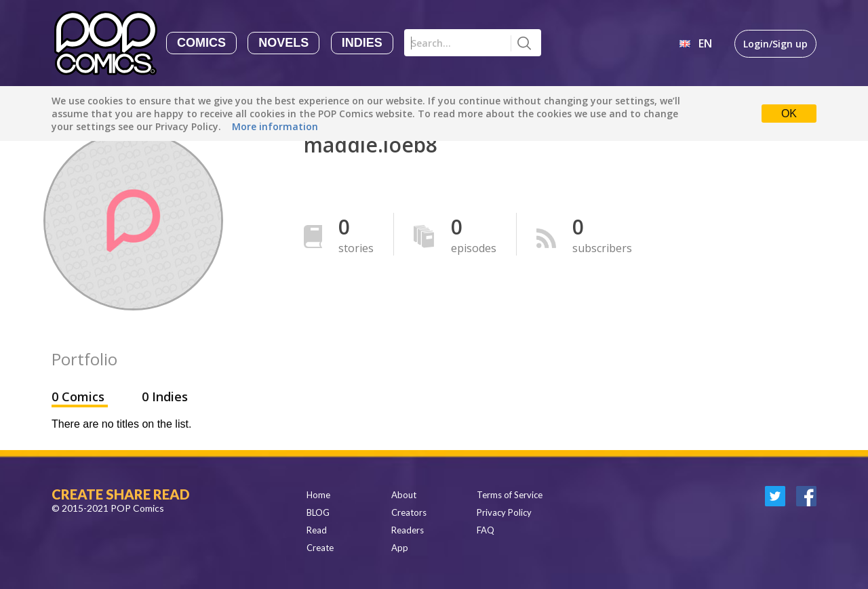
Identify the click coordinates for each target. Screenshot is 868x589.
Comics (201, 43)
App (400, 548)
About (404, 495)
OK (789, 114)
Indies (362, 43)
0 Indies (165, 397)
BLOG (318, 512)
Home (318, 495)
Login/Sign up (775, 44)
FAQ (486, 530)
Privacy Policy (504, 512)
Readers (408, 530)
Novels (283, 43)
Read (317, 530)
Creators (409, 512)
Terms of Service (510, 495)
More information (275, 126)
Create (320, 548)
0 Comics (80, 397)
